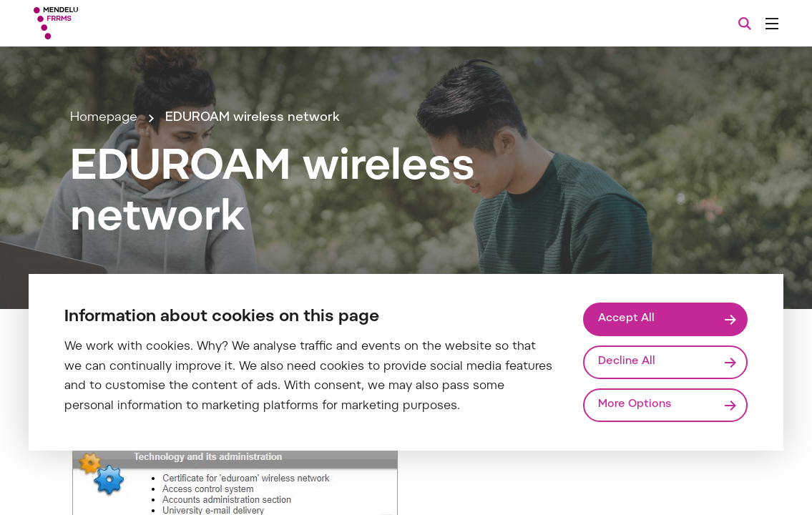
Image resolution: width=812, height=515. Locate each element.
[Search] (745, 24)
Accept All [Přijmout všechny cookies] (626, 319)
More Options (635, 404)
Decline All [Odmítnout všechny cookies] (627, 362)
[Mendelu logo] (114, 23)
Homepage (104, 118)
